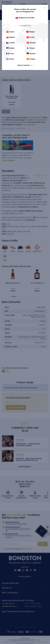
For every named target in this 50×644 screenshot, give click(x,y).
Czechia (11, 43)
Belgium (31, 32)
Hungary (31, 59)
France (10, 54)
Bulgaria (11, 37)
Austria (10, 32)
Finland (31, 48)
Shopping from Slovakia (25, 18)
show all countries (25, 65)
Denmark (31, 43)
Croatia (31, 37)
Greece (10, 59)
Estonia (10, 48)
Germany (31, 54)
